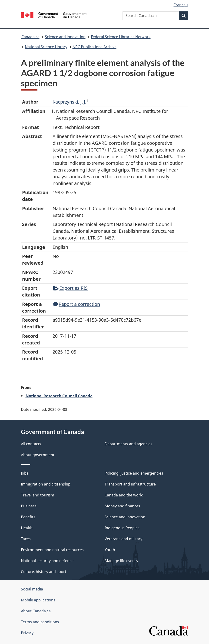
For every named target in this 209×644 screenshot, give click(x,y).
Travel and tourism (38, 495)
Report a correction (77, 304)
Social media (32, 589)
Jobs (25, 473)
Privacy (27, 633)
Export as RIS (70, 288)
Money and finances (122, 506)
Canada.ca (30, 37)
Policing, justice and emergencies (134, 473)
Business (29, 506)
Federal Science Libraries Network (121, 37)
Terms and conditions (40, 622)
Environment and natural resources (52, 550)
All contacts (31, 444)
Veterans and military (123, 539)
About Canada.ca (36, 611)
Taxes (26, 539)
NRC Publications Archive (95, 47)
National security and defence (47, 561)
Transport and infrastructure (130, 484)
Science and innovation (65, 37)
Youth (110, 550)
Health (27, 528)
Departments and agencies (128, 444)
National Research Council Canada (59, 396)
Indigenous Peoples (122, 528)
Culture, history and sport (44, 572)
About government (38, 455)
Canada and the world (124, 495)
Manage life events (121, 561)
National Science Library (46, 47)
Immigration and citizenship (46, 484)
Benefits (28, 517)
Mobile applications (38, 600)
